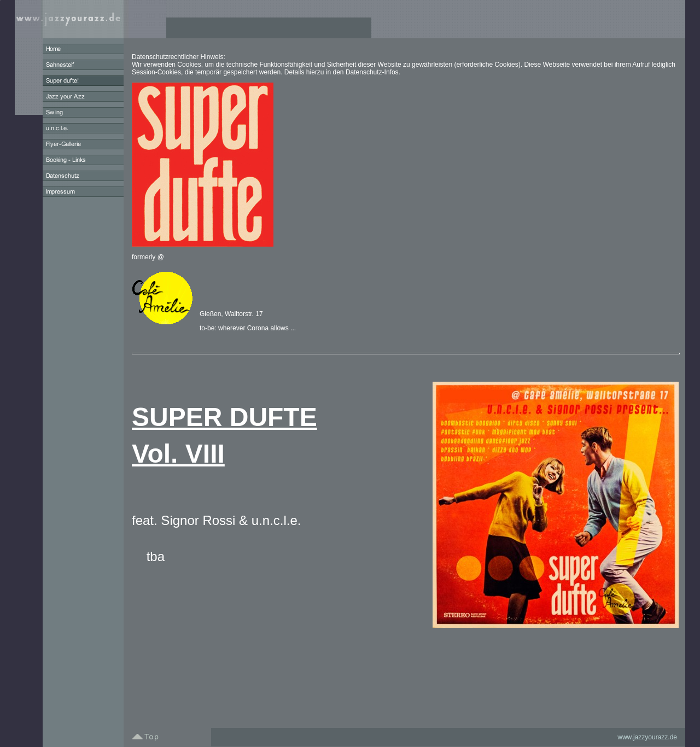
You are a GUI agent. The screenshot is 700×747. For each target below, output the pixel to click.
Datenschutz (364, 72)
